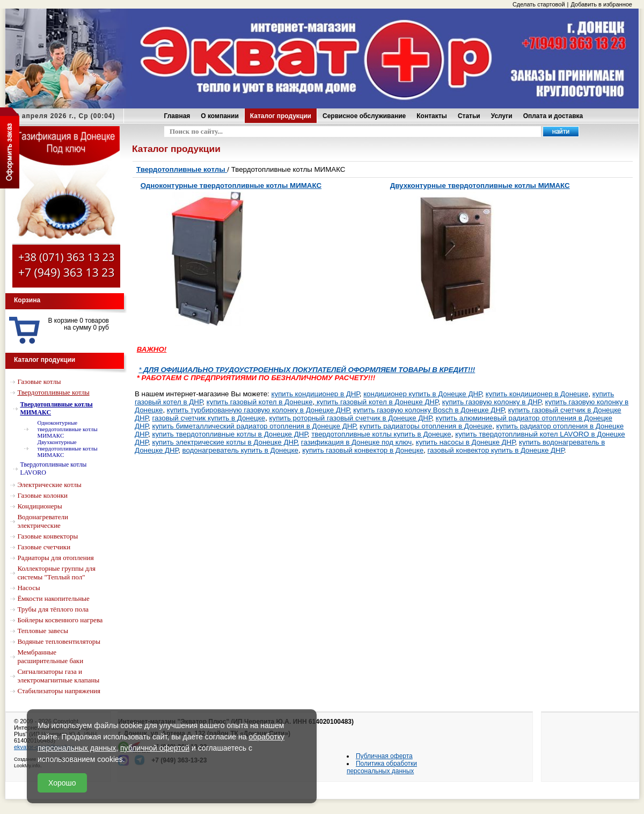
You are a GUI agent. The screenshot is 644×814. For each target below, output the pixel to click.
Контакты (432, 116)
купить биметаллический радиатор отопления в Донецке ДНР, (255, 426)
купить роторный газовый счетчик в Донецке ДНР (351, 418)
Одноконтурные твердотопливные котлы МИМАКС (231, 186)
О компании (220, 116)
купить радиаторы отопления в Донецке (426, 426)
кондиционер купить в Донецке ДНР (422, 394)
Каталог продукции (281, 116)
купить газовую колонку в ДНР (492, 402)
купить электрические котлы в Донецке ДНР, (225, 442)
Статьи (469, 116)
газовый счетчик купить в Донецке (208, 418)
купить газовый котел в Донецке (260, 402)
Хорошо (62, 783)
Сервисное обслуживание (364, 116)
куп (514, 410)
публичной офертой (155, 748)
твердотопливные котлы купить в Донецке (381, 434)
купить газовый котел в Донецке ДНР (376, 402)
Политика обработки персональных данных (382, 767)
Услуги (502, 116)
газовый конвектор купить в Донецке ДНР (496, 450)
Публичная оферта (384, 756)
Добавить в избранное (601, 4)
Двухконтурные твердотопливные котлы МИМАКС (480, 186)
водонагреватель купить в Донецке (240, 450)
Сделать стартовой (539, 4)
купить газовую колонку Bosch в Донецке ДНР (429, 410)
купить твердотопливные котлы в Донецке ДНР (229, 434)
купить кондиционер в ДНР (316, 394)
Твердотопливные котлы (182, 169)
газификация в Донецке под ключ (356, 442)
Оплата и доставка (553, 116)
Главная (177, 116)
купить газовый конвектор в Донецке (363, 450)
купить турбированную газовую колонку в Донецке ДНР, (259, 410)
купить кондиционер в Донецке (537, 394)
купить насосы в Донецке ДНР (466, 442)
